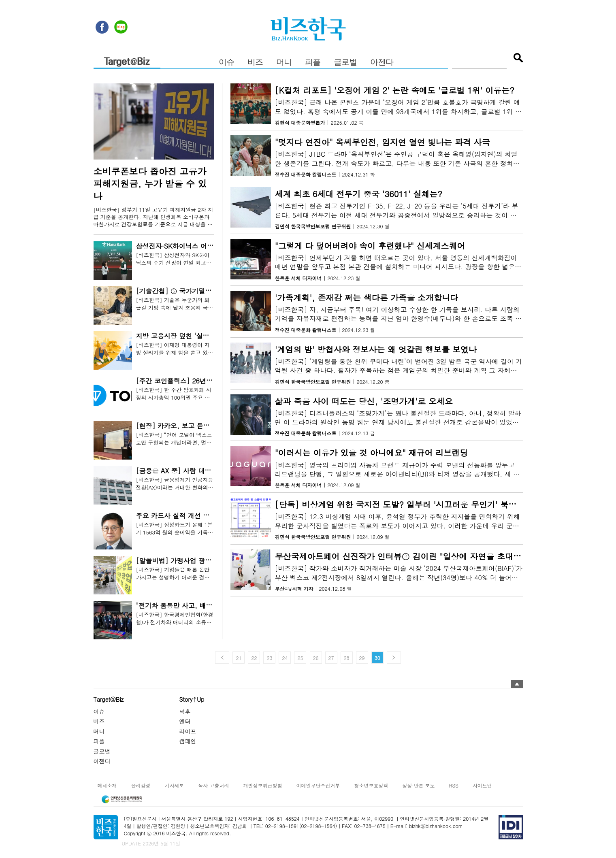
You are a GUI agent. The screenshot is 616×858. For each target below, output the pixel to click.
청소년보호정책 (371, 785)
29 (362, 658)
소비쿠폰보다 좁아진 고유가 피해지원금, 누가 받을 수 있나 (150, 184)
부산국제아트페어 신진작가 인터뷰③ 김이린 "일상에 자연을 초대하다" (404, 556)
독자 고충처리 (214, 785)
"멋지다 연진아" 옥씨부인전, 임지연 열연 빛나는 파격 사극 (383, 142)
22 (254, 658)
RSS (454, 785)
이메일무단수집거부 (318, 785)
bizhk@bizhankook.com (436, 826)
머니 (284, 63)
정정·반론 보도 (419, 785)
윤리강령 (141, 785)
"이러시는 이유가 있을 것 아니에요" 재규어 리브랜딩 (372, 453)
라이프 (188, 731)
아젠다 (382, 63)
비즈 (255, 63)
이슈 (226, 63)
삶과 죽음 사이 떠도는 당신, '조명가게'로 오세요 (364, 401)
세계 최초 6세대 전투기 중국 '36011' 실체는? (359, 194)
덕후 (185, 711)
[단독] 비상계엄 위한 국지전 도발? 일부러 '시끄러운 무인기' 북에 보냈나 (409, 504)
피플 (313, 63)
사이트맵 (482, 785)
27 (331, 658)
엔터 (185, 721)
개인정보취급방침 (263, 785)
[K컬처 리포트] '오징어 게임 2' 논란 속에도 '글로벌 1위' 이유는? (395, 90)
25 (300, 658)
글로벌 (345, 63)
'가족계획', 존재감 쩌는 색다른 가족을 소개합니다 (367, 297)
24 (285, 658)
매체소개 (107, 785)
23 (269, 658)
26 (316, 658)
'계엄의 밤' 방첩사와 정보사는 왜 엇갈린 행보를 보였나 (376, 349)
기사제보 (175, 785)
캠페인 (188, 741)
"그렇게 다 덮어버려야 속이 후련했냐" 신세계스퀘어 (370, 246)
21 (239, 658)
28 (347, 658)
